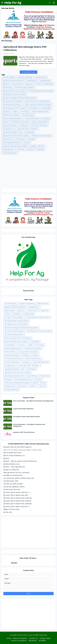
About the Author (20, 638)
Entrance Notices (28, 115)
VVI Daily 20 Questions (10, 153)
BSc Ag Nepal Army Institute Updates (14, 94)
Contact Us (33, 638)
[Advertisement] (28, 170)
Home (9, 638)
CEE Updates (33, 108)
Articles (39, 84)
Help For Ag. (28, 635)
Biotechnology (7, 87)
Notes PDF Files (8, 139)
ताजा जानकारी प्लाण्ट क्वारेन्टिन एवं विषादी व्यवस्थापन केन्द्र (19, 478)
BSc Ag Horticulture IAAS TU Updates (14, 91)
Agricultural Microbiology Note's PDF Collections (25, 48)
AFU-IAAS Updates (9, 77)
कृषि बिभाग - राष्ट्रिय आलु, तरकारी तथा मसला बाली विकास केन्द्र (20, 461)
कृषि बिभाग (6, 458)
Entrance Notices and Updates (12, 118)
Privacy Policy (45, 638)
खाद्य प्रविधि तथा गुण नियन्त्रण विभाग (13, 475)
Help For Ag (13, 3)
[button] (2, 3)
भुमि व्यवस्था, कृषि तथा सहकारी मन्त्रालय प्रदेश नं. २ (17, 492)
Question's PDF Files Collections (24, 432)
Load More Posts (29, 72)
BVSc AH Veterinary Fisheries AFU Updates (38, 105)
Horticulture (24, 125)
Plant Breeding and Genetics (12, 143)
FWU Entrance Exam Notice (20, 122)
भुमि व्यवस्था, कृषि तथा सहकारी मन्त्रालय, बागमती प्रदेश (18, 498)
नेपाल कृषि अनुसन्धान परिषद (11, 481)
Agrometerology (45, 81)
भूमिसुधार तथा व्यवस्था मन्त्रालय (11, 509)
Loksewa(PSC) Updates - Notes (13, 132)
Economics (6, 112)
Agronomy (6, 84)
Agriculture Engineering (25, 77)
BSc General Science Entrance (12, 105)
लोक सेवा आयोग (8, 512)
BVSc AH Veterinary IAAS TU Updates (14, 108)
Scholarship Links (8, 149)
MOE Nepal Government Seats (42, 136)
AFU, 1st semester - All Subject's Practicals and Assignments (33, 401)
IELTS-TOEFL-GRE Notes (39, 125)
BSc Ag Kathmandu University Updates (41, 91)
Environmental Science (32, 118)
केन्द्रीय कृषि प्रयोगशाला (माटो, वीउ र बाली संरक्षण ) (17, 473)
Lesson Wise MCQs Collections (23, 409)
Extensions (46, 118)
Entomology (25, 112)
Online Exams (21, 139)
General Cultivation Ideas (40, 122)
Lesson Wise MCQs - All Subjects (27, 129)
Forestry (5, 122)
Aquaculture (29, 84)
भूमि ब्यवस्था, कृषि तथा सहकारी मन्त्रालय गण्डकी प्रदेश (17, 501)
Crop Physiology (46, 108)
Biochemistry (49, 84)
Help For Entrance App (10, 125)
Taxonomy (40, 149)
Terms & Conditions (19, 641)
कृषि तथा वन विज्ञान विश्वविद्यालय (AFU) (14, 456)
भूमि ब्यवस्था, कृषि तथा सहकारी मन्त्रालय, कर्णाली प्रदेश (18, 504)
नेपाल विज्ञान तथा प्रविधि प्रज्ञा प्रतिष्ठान (13, 484)
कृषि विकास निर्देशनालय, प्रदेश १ (12, 464)
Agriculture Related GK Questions (13, 81)
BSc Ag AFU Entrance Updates (24, 87)
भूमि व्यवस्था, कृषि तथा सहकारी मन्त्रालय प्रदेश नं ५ (16, 507)
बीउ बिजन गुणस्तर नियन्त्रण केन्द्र (12, 490)
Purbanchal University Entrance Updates (15, 146)
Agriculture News (41, 77)
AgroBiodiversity (32, 81)
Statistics (31, 149)
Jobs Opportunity (8, 129)
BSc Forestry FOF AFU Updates (12, 101)
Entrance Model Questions (40, 112)
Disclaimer (33, 641)
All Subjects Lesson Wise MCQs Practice (26, 417)
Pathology (31, 139)
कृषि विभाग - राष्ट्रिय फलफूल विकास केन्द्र (14, 467)
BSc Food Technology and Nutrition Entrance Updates (19, 98)
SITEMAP (42, 641)
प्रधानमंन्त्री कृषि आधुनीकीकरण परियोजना (14, 487)
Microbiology (30, 132)
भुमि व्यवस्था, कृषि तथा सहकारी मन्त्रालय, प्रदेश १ (16, 495)
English (15, 112)
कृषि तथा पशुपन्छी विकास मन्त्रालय (12, 453)
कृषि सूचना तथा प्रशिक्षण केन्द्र (11, 470)
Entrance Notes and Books (11, 115)
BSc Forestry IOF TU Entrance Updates (37, 101)
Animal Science (17, 84)
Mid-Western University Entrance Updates (16, 136)
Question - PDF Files (37, 146)
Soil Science (21, 149)
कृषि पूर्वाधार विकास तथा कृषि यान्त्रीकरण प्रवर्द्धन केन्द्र (17, 447)
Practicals (27, 143)
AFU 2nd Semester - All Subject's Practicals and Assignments (29, 425)
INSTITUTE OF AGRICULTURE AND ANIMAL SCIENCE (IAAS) (22, 450)
